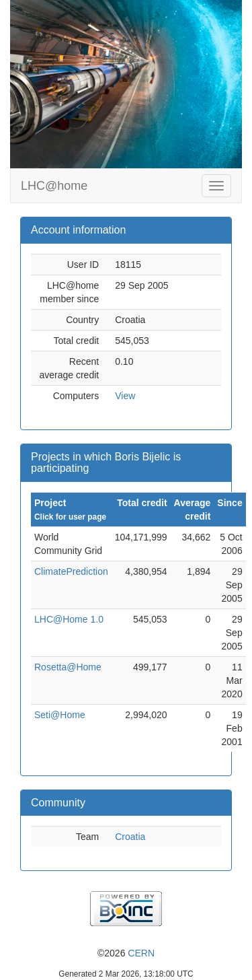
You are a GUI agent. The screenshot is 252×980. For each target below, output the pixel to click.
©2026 (126, 953)
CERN (141, 953)
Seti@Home (60, 715)
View (125, 396)
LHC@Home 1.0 (69, 619)
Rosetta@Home (68, 667)
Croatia (130, 837)
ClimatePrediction (71, 571)
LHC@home (54, 186)
